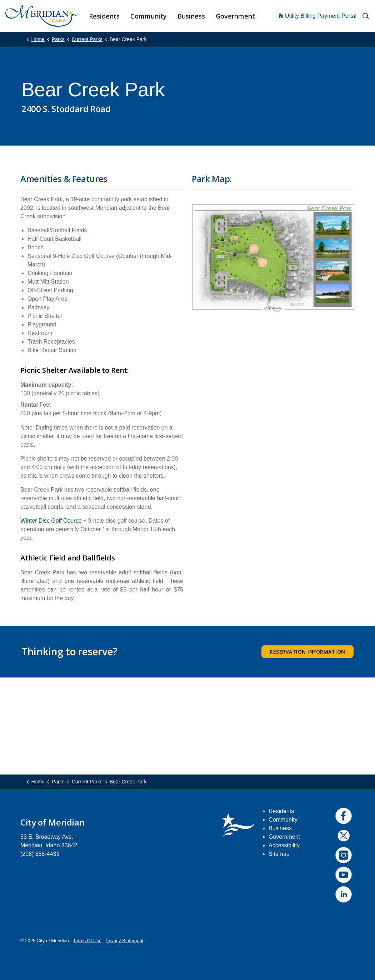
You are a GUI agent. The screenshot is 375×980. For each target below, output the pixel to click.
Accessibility (284, 845)
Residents (104, 16)
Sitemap (279, 854)
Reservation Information (307, 652)
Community (149, 16)
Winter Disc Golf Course (51, 521)
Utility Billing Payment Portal (317, 16)
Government (235, 16)
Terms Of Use (87, 941)
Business (191, 16)
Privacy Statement (125, 941)
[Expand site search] (366, 16)
